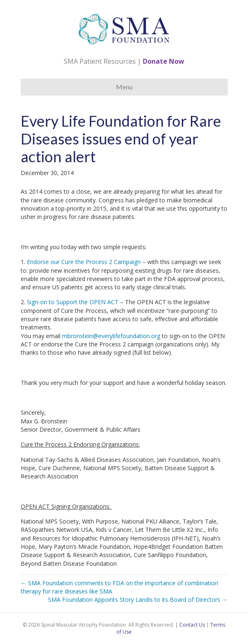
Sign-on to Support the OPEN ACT (73, 302)
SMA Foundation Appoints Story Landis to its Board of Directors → (138, 600)
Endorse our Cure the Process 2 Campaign (84, 262)
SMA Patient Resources (100, 61)
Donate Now (164, 61)
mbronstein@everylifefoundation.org (111, 336)
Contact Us (192, 625)
